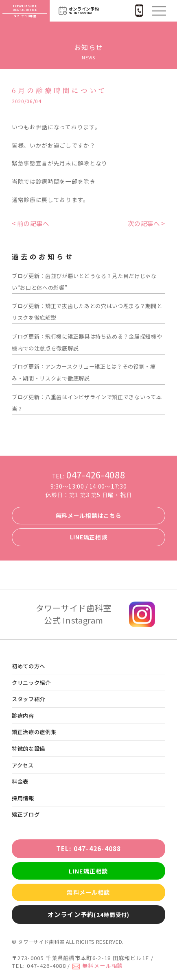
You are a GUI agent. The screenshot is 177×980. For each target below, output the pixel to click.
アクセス (23, 765)
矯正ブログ (26, 814)
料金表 (20, 781)
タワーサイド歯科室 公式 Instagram (74, 614)
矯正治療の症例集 (34, 732)
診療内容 (23, 716)
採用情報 (23, 798)
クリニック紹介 (31, 683)
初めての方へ (28, 666)
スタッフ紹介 (28, 699)
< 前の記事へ (31, 223)
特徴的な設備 (28, 749)
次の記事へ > (146, 223)
